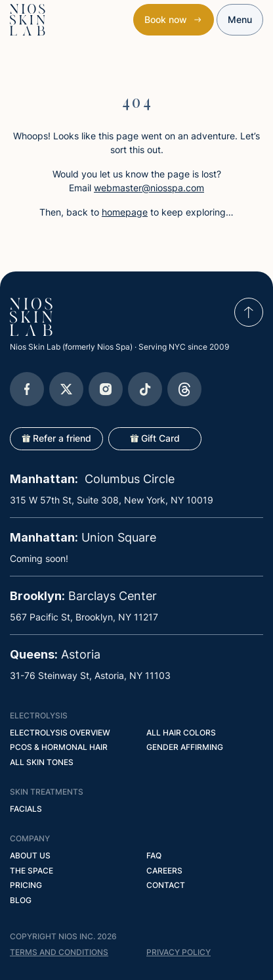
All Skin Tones (42, 762)
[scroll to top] (249, 312)
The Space (31, 871)
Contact (166, 885)
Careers (164, 871)
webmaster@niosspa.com (149, 188)
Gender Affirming (185, 747)
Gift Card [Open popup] (155, 438)
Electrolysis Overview (60, 733)
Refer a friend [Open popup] (56, 438)
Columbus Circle (92, 479)
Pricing (26, 885)
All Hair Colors (181, 733)
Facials (26, 809)
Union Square (83, 537)
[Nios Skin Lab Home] (28, 20)
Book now (166, 19)
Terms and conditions (59, 952)
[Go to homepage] (31, 317)
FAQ (154, 855)
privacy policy (178, 952)
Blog (21, 900)
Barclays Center (83, 596)
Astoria (55, 654)
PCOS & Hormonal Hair (59, 747)
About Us (30, 855)
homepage (125, 212)
